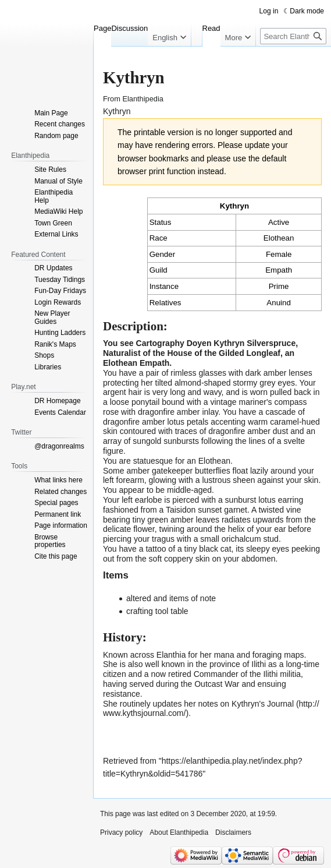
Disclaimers (233, 832)
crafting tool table (157, 611)
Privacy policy (121, 832)
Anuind (279, 303)
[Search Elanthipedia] (293, 36)
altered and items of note (171, 598)
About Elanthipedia (179, 832)
